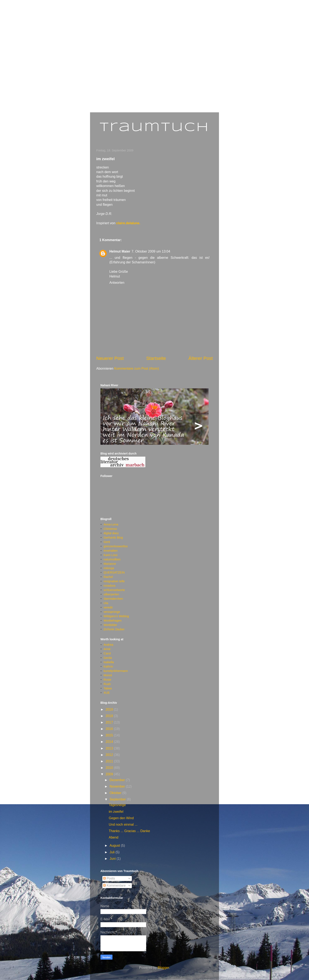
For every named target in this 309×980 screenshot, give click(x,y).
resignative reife (114, 581)
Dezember (118, 780)
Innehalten (111, 551)
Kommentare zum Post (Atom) (137, 369)
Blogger (163, 968)
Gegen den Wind (121, 818)
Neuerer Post (110, 358)
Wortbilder (110, 625)
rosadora (109, 586)
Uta (106, 603)
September (118, 799)
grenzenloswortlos (116, 546)
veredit (108, 607)
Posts (109, 878)
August (115, 846)
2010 (110, 768)
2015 (110, 735)
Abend (114, 837)
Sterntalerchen (113, 599)
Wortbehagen (112, 621)
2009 (110, 774)
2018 (110, 716)
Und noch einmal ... (123, 825)
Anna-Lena (111, 524)
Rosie (107, 680)
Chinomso (110, 529)
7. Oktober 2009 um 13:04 (151, 251)
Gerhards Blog (113, 538)
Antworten (117, 283)
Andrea (108, 645)
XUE (107, 693)
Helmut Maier (120, 251)
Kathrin (108, 667)
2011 (110, 761)
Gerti (107, 542)
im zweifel (116, 812)
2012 (110, 755)
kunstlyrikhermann (116, 671)
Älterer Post (201, 358)
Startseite (156, 358)
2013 (110, 748)
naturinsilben (112, 559)
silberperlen (111, 594)
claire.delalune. (128, 223)
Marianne (110, 564)
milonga (109, 568)
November (118, 786)
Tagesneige (117, 805)
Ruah (107, 684)
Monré (108, 675)
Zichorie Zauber (114, 629)
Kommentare (114, 885)
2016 (110, 729)
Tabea (108, 688)
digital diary (111, 533)
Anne (107, 649)
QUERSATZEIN (114, 572)
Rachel (108, 577)
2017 (110, 722)
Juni (113, 859)
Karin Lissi (110, 555)
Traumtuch (155, 128)
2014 (110, 742)
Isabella (109, 662)
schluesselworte (114, 590)
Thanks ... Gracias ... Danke (129, 831)
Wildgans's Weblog (116, 616)
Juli (112, 852)
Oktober (116, 793)
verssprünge (112, 612)
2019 (110, 709)
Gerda (108, 658)
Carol (107, 653)
